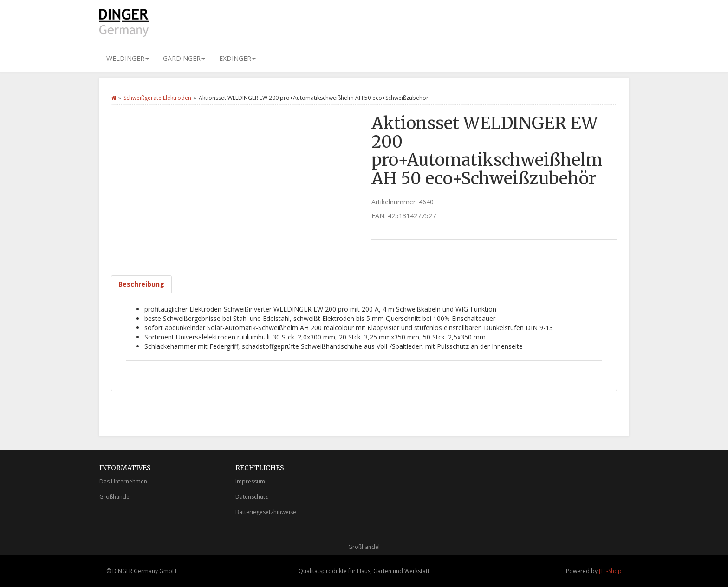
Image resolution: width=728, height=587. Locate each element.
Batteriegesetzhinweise (266, 512)
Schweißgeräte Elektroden (157, 98)
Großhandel (115, 497)
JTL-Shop (610, 571)
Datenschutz (252, 497)
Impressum (250, 481)
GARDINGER (184, 58)
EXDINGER (237, 58)
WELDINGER (128, 58)
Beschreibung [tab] (141, 284)
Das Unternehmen (123, 481)
